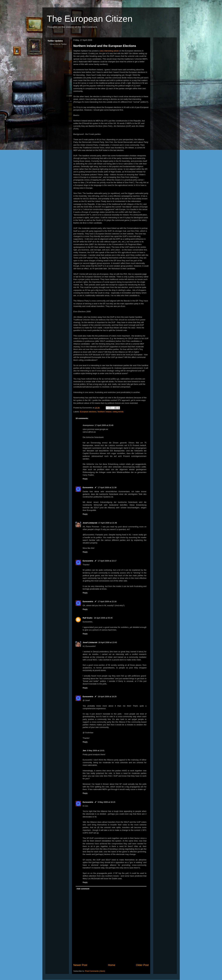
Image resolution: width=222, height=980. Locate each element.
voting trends (118, 412)
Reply (85, 479)
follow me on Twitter (58, 44)
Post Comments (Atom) (95, 971)
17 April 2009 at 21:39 (107, 487)
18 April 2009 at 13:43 (108, 642)
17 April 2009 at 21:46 (108, 523)
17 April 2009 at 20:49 (104, 425)
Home (112, 965)
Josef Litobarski (90, 523)
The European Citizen (90, 19)
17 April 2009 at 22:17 (107, 561)
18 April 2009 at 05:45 (103, 618)
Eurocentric (88, 487)
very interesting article (109, 51)
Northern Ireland (105, 412)
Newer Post (80, 965)
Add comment (83, 889)
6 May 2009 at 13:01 (96, 750)
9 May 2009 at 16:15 (107, 802)
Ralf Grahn (88, 618)
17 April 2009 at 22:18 (107, 601)
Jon (84, 750)
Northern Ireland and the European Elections (105, 46)
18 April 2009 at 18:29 (107, 697)
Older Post (142, 965)
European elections (88, 412)
